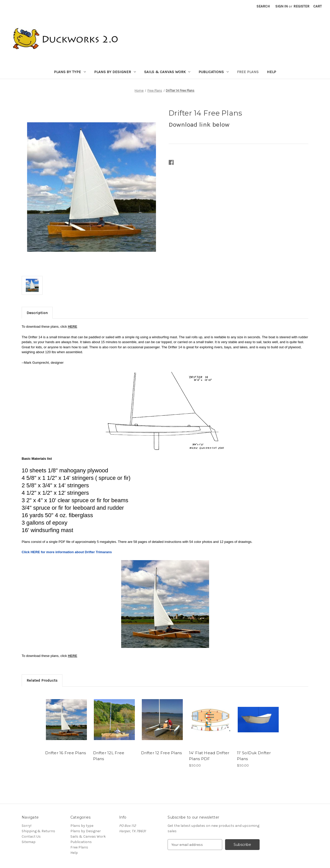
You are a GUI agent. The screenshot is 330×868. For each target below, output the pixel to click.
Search (263, 6)
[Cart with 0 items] (317, 6)
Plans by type (70, 72)
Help (271, 72)
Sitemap (29, 842)
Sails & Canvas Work (167, 72)
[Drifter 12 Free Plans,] (162, 720)
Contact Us (31, 836)
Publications (214, 72)
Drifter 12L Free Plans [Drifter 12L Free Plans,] (109, 756)
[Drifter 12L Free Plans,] (114, 720)
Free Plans (248, 72)
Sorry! (27, 826)
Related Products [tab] (42, 680)
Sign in (282, 6)
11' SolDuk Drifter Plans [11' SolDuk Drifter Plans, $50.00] (254, 756)
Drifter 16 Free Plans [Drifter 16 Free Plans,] (65, 753)
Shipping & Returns (38, 831)
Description (37, 313)
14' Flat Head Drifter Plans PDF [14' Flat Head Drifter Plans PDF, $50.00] (209, 756)
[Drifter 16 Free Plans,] (66, 720)
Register (301, 6)
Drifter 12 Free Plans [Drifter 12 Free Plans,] (161, 753)
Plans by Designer (115, 72)
